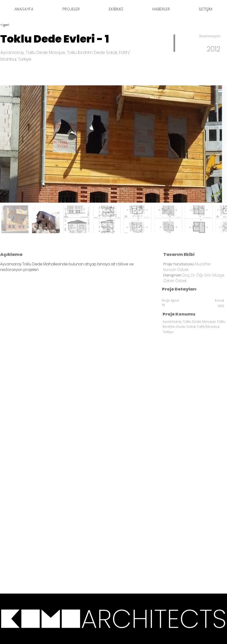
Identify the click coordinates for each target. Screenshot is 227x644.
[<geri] (17, 25)
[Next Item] (219, 144)
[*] (71, 619)
